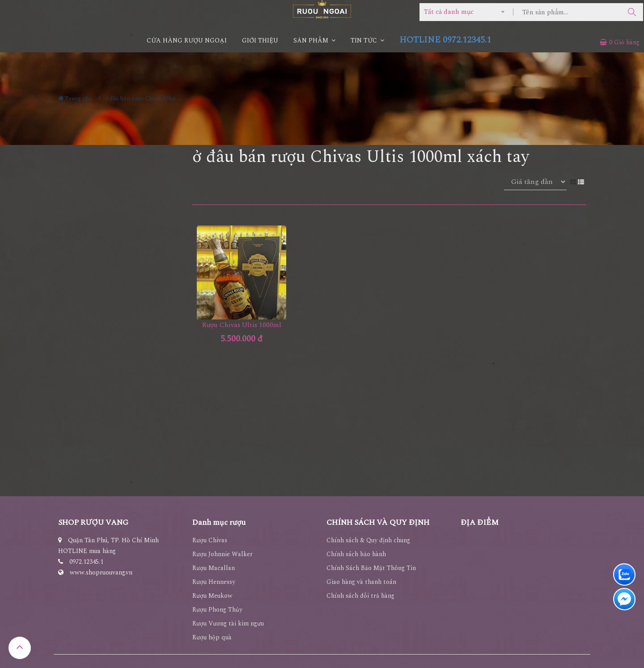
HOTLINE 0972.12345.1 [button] (445, 40)
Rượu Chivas (210, 540)
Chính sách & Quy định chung (368, 540)
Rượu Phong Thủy (217, 610)
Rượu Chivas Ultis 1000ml (242, 325)
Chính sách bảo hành (356, 554)
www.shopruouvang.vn (101, 572)
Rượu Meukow (212, 596)
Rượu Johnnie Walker (222, 554)
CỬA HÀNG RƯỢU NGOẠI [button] (187, 40)
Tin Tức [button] (367, 40)
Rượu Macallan (214, 568)
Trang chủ (75, 98)
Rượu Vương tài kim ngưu (228, 623)
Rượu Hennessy (214, 582)
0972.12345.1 (86, 562)
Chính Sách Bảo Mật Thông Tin (371, 568)
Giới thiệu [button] (260, 40)
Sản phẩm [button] (314, 40)
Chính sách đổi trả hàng (360, 596)
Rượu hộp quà (212, 637)
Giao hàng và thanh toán (361, 582)
